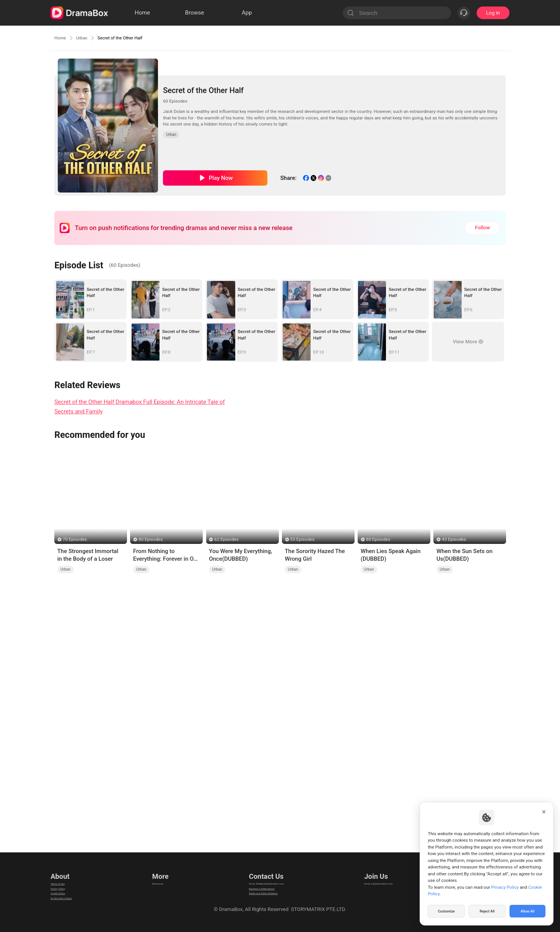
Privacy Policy (66, 887)
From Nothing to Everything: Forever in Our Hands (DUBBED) (166, 555)
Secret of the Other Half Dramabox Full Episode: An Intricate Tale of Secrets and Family (139, 407)
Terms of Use (66, 878)
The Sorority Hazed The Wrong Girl (315, 555)
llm (154, 887)
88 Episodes (378, 539)
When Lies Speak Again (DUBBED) (391, 555)
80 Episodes (151, 539)
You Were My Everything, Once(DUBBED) (240, 555)
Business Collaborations (256, 887)
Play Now (221, 178)
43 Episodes (454, 539)
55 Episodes (302, 539)
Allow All (528, 911)
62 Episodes (226, 539)
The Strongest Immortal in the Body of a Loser (88, 555)
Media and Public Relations (259, 897)
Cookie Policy (66, 897)
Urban (88, 38)
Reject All (487, 911)
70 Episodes (75, 539)
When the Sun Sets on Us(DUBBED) (465, 555)
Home (62, 38)
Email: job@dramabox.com (388, 878)
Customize (446, 911)
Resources (162, 878)
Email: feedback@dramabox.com (266, 878)
